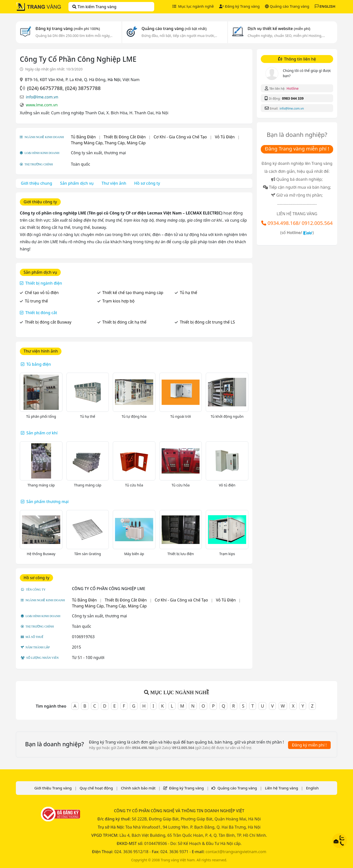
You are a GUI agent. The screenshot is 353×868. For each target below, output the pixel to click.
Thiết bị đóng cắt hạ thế (124, 322)
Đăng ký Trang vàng (239, 6)
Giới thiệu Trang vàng (53, 788)
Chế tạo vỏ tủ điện (42, 293)
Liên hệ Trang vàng (282, 788)
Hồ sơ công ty (147, 183)
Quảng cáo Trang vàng (287, 6)
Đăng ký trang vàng (68, 29)
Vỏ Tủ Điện (225, 137)
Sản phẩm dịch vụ (77, 183)
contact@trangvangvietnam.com (236, 852)
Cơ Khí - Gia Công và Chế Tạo (180, 137)
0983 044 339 (293, 98)
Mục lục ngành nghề (193, 6)
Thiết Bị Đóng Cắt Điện (125, 137)
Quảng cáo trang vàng (174, 29)
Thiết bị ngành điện (44, 283)
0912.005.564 (317, 223)
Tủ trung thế (36, 301)
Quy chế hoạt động (96, 788)
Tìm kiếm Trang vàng (94, 7)
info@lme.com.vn (42, 97)
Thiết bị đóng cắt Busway (48, 322)
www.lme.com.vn (42, 105)
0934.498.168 (283, 223)
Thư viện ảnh (114, 183)
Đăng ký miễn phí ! (309, 745)
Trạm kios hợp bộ (118, 301)
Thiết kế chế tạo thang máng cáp (133, 293)
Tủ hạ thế (188, 293)
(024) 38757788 (83, 88)
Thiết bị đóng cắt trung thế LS (207, 322)
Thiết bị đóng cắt (41, 313)
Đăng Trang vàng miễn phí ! (297, 149)
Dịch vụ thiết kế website (279, 29)
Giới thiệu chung (36, 183)
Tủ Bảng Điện (83, 137)
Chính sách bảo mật (138, 788)
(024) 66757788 (45, 88)
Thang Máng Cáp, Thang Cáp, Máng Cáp (108, 143)
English (312, 788)
